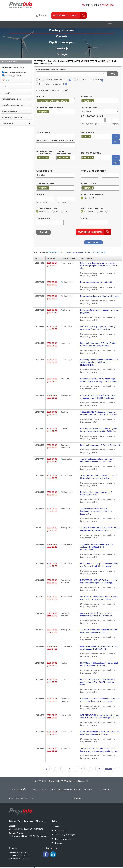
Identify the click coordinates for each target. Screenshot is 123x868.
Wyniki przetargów (61, 42)
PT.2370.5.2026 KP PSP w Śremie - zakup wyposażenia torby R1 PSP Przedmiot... (98, 397)
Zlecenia (61, 36)
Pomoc (89, 790)
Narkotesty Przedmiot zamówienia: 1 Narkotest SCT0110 (96, 493)
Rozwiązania (61, 830)
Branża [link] (4, 87)
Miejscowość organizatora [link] (12, 117)
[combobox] (55, 101)
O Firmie (106, 790)
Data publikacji (44, 171)
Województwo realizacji (49, 108)
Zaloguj (42, 15)
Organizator (43, 132)
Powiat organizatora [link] (9, 111)
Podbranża (87, 97)
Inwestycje (61, 48)
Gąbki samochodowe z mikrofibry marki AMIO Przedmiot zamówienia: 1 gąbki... (100, 733)
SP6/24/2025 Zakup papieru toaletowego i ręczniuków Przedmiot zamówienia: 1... (99, 328)
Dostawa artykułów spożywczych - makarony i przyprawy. (100, 311)
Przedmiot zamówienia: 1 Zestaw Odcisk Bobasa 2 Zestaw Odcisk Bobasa (98, 344)
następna (109, 769)
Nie (84, 198)
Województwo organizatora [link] (13, 105)
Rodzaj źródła (88, 184)
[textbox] (71, 101)
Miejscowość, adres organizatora (54, 141)
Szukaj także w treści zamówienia (52, 80)
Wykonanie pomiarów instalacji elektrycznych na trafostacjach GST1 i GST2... (100, 648)
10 (99, 769)
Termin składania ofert (77, 252)
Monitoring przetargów (66, 835)
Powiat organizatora (64, 152)
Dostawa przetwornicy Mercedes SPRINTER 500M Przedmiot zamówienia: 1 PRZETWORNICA (99, 362)
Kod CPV (85, 218)
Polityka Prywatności (65, 790)
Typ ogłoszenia (89, 108)
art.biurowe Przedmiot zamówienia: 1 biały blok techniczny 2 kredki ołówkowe (99, 477)
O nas (58, 826)
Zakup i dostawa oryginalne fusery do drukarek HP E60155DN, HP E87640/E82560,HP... (97, 547)
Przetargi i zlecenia (61, 30)
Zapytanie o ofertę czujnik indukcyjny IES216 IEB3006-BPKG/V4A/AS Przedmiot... (100, 529)
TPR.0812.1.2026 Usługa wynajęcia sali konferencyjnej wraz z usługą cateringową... (99, 750)
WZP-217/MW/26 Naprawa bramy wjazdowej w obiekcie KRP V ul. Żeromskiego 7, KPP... (100, 717)
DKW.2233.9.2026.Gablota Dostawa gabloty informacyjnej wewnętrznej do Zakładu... (99, 430)
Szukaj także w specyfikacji (87, 80)
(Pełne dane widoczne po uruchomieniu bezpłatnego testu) (97, 274)
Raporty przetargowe (65, 839)
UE (116, 136)
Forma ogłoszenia (46, 184)
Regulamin (40, 790)
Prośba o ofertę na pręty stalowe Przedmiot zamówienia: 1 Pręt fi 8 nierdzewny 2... (99, 565)
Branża (40, 97)
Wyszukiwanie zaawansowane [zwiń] (52, 90)
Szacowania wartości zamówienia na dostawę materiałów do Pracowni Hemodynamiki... (100, 700)
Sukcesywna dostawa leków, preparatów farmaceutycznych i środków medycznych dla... (99, 266)
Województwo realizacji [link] (11, 99)
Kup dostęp (93, 242)
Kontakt (77, 798)
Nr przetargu (43, 218)
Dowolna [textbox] (41, 175)
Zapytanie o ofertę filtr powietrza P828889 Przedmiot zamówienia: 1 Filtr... (99, 631)
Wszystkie (42, 212)
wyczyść (8, 80)
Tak (92, 198)
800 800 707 (107, 5)
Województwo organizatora (44, 152)
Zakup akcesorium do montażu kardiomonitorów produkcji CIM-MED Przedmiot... (96, 511)
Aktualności (19, 790)
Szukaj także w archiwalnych (50, 84)
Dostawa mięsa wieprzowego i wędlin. (97, 282)
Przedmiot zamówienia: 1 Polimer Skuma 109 (100, 445)
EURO (116, 142)
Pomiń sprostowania (92, 195)
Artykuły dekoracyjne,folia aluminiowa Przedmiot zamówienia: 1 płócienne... (97, 460)
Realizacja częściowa (92, 209)
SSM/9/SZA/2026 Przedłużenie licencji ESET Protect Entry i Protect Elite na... (99, 664)
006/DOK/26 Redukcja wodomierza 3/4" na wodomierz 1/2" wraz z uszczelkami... (99, 598)
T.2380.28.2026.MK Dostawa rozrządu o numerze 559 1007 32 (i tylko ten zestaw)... (99, 413)
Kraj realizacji (88, 132)
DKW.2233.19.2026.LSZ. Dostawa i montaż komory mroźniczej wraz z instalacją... (99, 581)
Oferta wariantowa (47, 209)
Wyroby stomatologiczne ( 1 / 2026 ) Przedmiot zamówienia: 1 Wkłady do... (97, 615)
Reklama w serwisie (21, 798)
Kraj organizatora (91, 153)
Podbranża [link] (6, 93)
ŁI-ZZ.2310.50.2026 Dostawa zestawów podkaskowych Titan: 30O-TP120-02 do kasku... (98, 682)
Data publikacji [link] (7, 124)
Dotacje (62, 54)
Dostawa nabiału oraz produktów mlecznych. (100, 296)
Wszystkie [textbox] (86, 112)
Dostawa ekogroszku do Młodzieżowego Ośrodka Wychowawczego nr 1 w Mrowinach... (100, 380)
